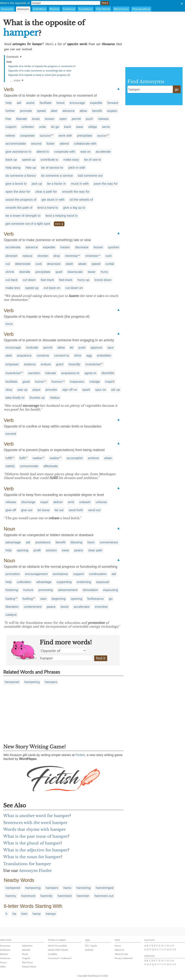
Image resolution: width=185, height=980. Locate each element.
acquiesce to (70, 373)
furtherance (96, 599)
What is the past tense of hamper (36, 836)
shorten (43, 256)
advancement (68, 590)
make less (13, 288)
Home (118, 946)
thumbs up (37, 398)
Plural (25, 954)
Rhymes (54, 9)
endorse (30, 364)
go (111, 599)
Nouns (3, 962)
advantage (13, 542)
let (72, 348)
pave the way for (106, 184)
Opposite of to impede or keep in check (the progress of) (39, 75)
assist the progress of (21, 200)
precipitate (84, 136)
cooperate (27, 136)
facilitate (46, 103)
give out (27, 510)
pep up (23, 390)
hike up (31, 168)
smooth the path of (19, 208)
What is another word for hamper (36, 816)
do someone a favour (21, 176)
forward (113, 103)
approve (96, 348)
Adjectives (27, 946)
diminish (11, 256)
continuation (98, 574)
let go (55, 127)
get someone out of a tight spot (28, 224)
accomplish (75, 458)
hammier (83, 896)
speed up (29, 160)
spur (111, 348)
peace (79, 550)
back (68, 127)
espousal (103, 582)
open (63, 119)
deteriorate (23, 264)
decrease (82, 247)
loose (36, 119)
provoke (51, 390)
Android (89, 950)
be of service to (52, 168)
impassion (77, 382)
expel (44, 502)
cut (8, 264)
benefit (97, 111)
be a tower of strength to (23, 216)
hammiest (65, 896)
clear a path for (46, 192)
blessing (76, 542)
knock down (103, 280)
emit (71, 502)
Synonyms (7, 9)
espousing (111, 590)
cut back (12, 280)
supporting (64, 582)
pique (36, 390)
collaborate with (85, 144)
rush (109, 256)
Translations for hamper (27, 864)
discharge (28, 502)
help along (13, 168)
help (9, 103)
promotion (13, 574)
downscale (75, 272)
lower (92, 272)
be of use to (93, 160)
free (8, 119)
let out (59, 510)
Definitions (39, 9)
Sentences (69, 9)
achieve (94, 458)
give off (11, 510)
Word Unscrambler (58, 946)
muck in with (80, 184)
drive (78, 356)
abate (82, 264)
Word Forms (121, 9)
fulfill (9, 458)
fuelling (28, 599)
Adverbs (26, 950)
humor (39, 382)
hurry (104, 272)
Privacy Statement (124, 958)
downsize (54, 264)
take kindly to (15, 398)
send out (94, 510)
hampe (51, 914)
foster (51, 144)
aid (19, 103)
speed (41, 111)
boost (61, 103)
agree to (90, 373)
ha (14, 914)
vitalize (55, 398)
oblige (93, 127)
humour (57, 382)
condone (43, 356)
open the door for (18, 192)
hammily (46, 896)
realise (37, 458)
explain (112, 111)
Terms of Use (121, 954)
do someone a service (57, 176)
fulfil (22, 458)
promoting (46, 590)
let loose (44, 510)
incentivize (13, 373)
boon (91, 542)
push (89, 119)
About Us (119, 950)
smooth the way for (76, 192)
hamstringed (105, 888)
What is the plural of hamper (32, 843)
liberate (22, 119)
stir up (116, 390)
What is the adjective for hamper (35, 850)
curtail (110, 264)
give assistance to (18, 152)
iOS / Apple (91, 946)
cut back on (52, 288)
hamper (66, 658)
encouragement (36, 574)
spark (86, 390)
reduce (27, 256)
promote (26, 111)
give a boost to (16, 184)
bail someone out (90, 176)
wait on (85, 152)
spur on (101, 390)
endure (46, 364)
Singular (26, 958)
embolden (104, 356)
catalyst (11, 615)
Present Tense (29, 967)
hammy (11, 896)
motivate (32, 348)
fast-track (66, 280)
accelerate (103, 152)
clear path (95, 550)
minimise (71, 256)
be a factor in (56, 184)
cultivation (24, 582)
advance (68, 111)
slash (69, 264)
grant (60, 364)
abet (54, 111)
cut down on (74, 288)
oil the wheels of (81, 200)
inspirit (110, 382)
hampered (12, 682)
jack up (37, 184)
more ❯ (59, 224)
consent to (62, 356)
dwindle (25, 272)
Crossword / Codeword (60, 958)
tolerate (51, 373)
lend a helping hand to (62, 216)
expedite (96, 103)
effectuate (51, 466)
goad (26, 382)
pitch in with (77, 168)
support (11, 127)
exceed (11, 434)
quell (59, 272)
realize (54, 458)
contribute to (49, 160)
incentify (74, 364)
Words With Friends (58, 950)
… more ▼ (17, 80)
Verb (9, 62)
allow (83, 111)
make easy (71, 160)
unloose (101, 502)
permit (76, 119)
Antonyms (23, 9)
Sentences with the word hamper (35, 823)
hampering (32, 682)
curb (39, 264)
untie (42, 127)
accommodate (16, 144)
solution (51, 550)
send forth (76, 510)
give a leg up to (74, 208)
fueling (10, 599)
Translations (86, 9)
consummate (29, 466)
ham (24, 914)
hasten (65, 247)
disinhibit (108, 373)
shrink (10, 272)
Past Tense (27, 962)
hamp (37, 914)
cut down (29, 280)
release (103, 119)
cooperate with (65, 152)
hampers (51, 682)
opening (23, 550)
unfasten (28, 127)
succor (102, 136)
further (10, 111)
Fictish (80, 755)
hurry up (83, 280)
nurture (28, 590)
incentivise (93, 364)
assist (30, 103)
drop (57, 256)
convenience (109, 542)
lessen (98, 247)
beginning (59, 599)
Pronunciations (141, 9)
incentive (101, 607)
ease (80, 127)
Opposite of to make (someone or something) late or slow (40, 71)
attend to (43, 152)
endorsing (84, 582)
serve (106, 127)
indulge (95, 382)
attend (64, 144)
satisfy (10, 466)
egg (89, 356)
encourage (77, 103)
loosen (50, 119)
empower (12, 364)
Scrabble (52, 954)
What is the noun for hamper (32, 857)
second (36, 144)
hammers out (104, 896)
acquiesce (24, 356)
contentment (33, 607)
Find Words (103, 9)
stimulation (90, 590)
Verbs (3, 967)
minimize (92, 256)
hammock (28, 896)
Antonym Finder (35, 871)
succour (45, 136)
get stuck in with (53, 200)
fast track (47, 280)
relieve (10, 136)
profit (37, 550)
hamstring (84, 888)
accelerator (82, 607)
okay (9, 390)
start (43, 599)
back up (11, 160)
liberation (12, 607)
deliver (58, 502)
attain (108, 458)
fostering (12, 590)
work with (65, 136)
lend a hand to (48, 208)
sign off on (70, 390)
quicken (114, 247)
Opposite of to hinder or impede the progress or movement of (42, 66)
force (9, 324)
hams (67, 888)
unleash (85, 502)
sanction (34, 373)
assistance (43, 542)
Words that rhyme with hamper (35, 829)
